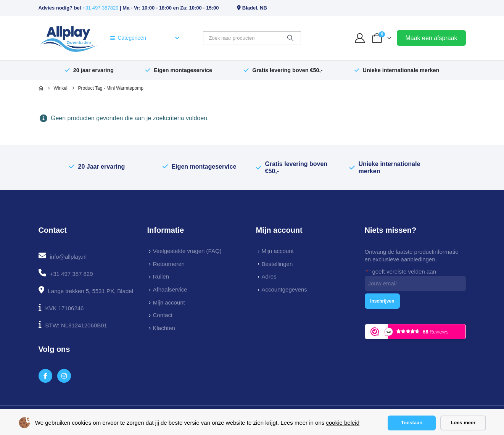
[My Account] (360, 38)
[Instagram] (64, 376)
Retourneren (169, 264)
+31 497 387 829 (72, 274)
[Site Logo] (68, 38)
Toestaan (412, 423)
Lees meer (463, 423)
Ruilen (161, 276)
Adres (269, 276)
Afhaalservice (170, 289)
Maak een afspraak (431, 38)
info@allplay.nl (68, 257)
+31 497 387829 (100, 8)
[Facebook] (46, 376)
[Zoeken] (290, 38)
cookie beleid (343, 423)
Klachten (164, 328)
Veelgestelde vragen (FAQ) (187, 251)
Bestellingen (277, 264)
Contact (163, 315)
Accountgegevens (284, 289)
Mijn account (169, 302)
